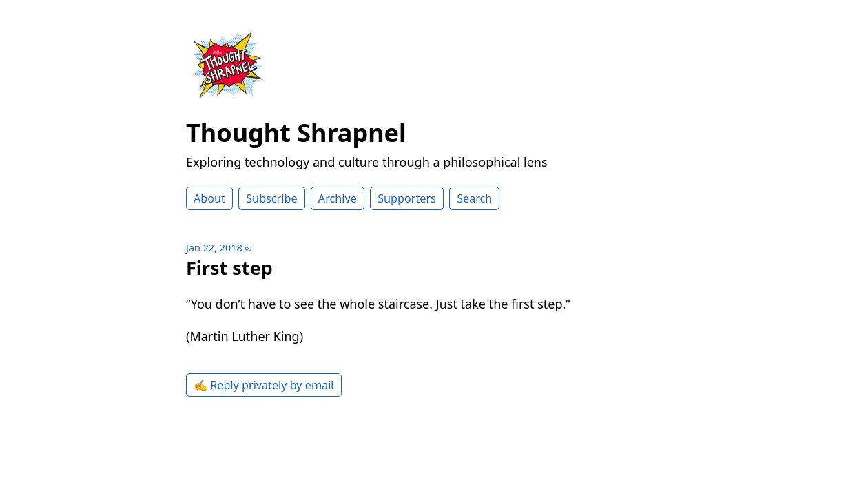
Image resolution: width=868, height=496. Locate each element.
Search (474, 198)
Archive (338, 198)
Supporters (407, 198)
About (209, 198)
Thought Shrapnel (296, 133)
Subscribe (271, 198)
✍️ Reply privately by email (264, 385)
